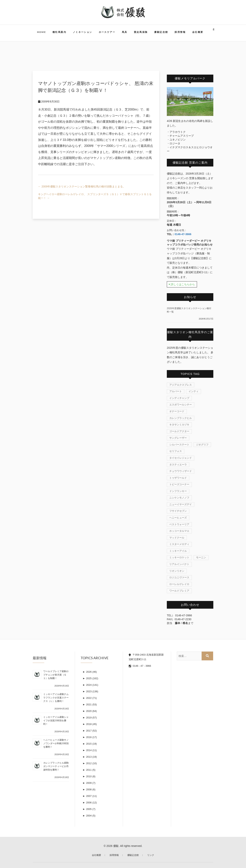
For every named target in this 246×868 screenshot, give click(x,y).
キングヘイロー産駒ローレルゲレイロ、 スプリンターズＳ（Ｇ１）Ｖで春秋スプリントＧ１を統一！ (95, 196)
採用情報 (180, 32)
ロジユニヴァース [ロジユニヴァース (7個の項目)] (179, 577)
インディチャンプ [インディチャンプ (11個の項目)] (179, 398)
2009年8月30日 (49, 102)
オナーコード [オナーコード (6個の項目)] (177, 411)
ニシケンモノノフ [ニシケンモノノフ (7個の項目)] (179, 498)
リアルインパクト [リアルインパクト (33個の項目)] (179, 564)
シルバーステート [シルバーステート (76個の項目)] (179, 445)
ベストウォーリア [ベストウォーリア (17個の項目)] (179, 524)
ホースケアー (107, 32)
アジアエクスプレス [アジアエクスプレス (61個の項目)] (181, 385)
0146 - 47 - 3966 (140, 666)
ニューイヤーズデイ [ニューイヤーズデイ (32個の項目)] (181, 504)
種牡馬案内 (59, 32)
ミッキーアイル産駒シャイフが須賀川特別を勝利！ (56, 721)
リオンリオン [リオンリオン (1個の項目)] (177, 571)
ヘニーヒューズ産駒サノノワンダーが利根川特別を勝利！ (56, 743)
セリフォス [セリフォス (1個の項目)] (176, 451)
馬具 (125, 32)
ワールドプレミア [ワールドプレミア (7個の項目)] (179, 591)
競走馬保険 (141, 32)
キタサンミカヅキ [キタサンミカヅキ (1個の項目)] (179, 425)
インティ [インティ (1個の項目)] (194, 391)
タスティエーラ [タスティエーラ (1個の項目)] (178, 465)
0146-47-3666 (183, 234)
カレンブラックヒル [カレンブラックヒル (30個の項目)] (181, 418)
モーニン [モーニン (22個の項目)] (201, 557)
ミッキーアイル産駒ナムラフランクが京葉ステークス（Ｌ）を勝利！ (56, 698)
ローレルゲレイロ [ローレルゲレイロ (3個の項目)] (179, 584)
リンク (151, 855)
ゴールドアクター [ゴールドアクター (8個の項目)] (179, 431)
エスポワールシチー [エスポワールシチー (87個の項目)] (181, 405)
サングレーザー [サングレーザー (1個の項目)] (178, 438)
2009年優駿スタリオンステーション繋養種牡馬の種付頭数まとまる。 (82, 186)
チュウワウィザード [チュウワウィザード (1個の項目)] (181, 471)
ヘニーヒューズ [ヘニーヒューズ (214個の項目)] (178, 518)
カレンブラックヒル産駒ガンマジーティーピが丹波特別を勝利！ (56, 766)
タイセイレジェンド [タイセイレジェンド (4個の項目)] (181, 458)
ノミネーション (83, 32)
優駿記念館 (161, 32)
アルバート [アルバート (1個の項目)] (176, 391)
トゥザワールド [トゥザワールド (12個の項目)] (178, 478)
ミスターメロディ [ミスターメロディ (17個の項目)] (179, 544)
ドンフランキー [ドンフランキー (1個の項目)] (178, 491)
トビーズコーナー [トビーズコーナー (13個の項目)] (179, 484)
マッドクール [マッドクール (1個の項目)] (177, 538)
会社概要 (198, 32)
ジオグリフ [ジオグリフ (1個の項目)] (202, 445)
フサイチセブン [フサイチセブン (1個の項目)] (178, 511)
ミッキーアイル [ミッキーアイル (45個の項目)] (178, 551)
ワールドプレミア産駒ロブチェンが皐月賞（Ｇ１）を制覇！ (56, 675)
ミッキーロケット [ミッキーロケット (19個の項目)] (179, 557)
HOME (42, 32)
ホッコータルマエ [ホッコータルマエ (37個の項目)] (179, 531)
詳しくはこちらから (182, 284)
